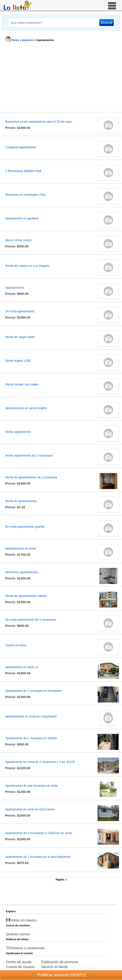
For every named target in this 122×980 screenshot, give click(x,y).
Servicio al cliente (54, 967)
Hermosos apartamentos (22, 572)
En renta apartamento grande (25, 527)
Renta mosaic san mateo (22, 384)
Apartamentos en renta (21, 548)
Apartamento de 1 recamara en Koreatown (34, 691)
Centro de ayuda (19, 962)
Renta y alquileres (23, 40)
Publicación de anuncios (60, 962)
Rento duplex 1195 (18, 361)
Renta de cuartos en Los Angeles (27, 266)
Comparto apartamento (21, 147)
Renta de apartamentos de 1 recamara (31, 477)
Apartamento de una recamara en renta (32, 786)
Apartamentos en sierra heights (26, 408)
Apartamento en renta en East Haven (30, 809)
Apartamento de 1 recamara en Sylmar (31, 738)
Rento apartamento (18, 432)
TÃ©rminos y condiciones (25, 948)
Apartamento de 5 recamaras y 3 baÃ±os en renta (39, 833)
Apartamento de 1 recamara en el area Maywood (38, 857)
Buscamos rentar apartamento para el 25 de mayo (39, 122)
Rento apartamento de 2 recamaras (29, 455)
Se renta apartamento (20, 311)
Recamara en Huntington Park (25, 195)
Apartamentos (15, 288)
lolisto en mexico (21, 920)
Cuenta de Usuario (20, 967)
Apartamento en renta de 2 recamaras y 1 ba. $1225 (40, 762)
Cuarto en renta (16, 645)
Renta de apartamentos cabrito (26, 596)
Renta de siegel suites (20, 337)
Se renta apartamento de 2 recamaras (31, 620)
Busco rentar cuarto (18, 240)
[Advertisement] (61, 78)
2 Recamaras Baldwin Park (23, 171)
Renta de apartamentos (21, 501)
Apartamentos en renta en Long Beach (31, 716)
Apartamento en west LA (22, 667)
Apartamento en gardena (22, 218)
